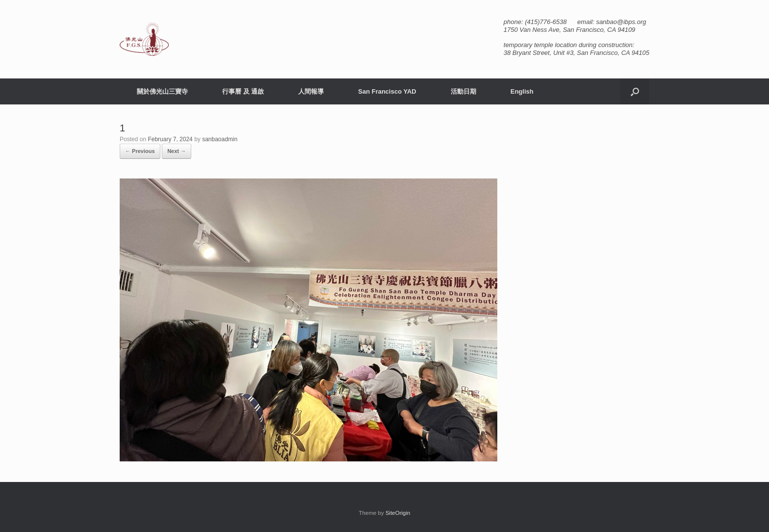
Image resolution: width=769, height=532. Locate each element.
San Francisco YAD (387, 91)
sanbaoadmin (220, 139)
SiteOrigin (398, 513)
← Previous (140, 151)
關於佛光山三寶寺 (162, 91)
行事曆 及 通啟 (243, 91)
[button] (635, 91)
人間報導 (311, 91)
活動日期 (463, 91)
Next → (177, 151)
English (522, 91)
